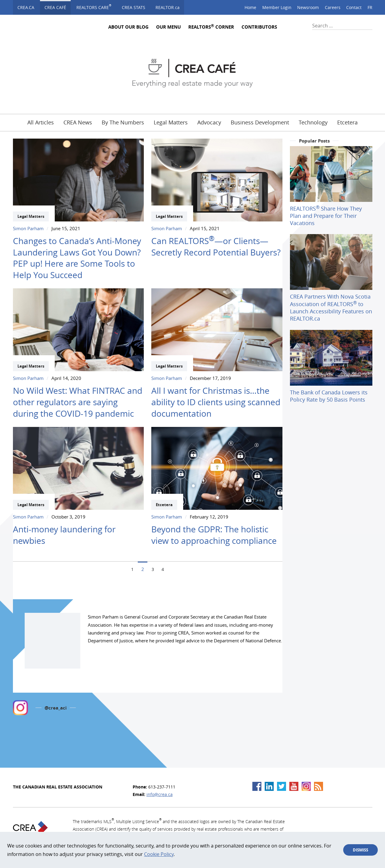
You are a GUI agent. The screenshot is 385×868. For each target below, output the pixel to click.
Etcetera (347, 122)
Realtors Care (94, 7)
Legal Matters (171, 122)
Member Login (277, 7)
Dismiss (360, 850)
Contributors (259, 27)
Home (250, 7)
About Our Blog (128, 27)
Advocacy (209, 122)
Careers (333, 7)
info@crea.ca (160, 794)
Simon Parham (28, 228)
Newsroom (308, 7)
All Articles (41, 122)
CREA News (78, 122)
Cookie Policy (159, 854)
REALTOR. (168, 7)
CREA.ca (26, 7)
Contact (354, 7)
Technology (313, 122)
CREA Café (55, 7)
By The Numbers (123, 122)
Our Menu (168, 27)
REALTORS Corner (211, 27)
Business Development (260, 122)
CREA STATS (134, 7)
